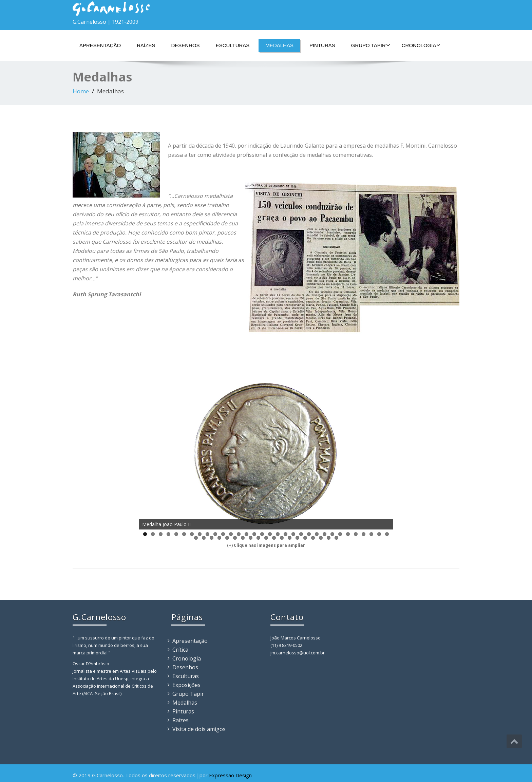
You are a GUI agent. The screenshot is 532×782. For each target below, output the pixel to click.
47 (305, 538)
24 (325, 534)
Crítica (180, 650)
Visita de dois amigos (199, 729)
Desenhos (185, 45)
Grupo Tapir (371, 45)
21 (301, 534)
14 (246, 534)
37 (227, 538)
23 (317, 534)
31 (379, 534)
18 (278, 534)
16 (262, 534)
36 (219, 538)
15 (254, 534)
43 (274, 538)
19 (286, 534)
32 (387, 534)
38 (235, 538)
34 (204, 538)
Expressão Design (230, 775)
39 (243, 538)
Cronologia (421, 45)
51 (336, 538)
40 (251, 538)
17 (270, 534)
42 (266, 538)
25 (332, 534)
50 (329, 538)
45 (290, 538)
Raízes (146, 45)
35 (212, 538)
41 (258, 538)
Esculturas (233, 45)
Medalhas (279, 45)
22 (309, 534)
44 (282, 538)
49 (321, 538)
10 (215, 534)
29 (364, 534)
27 (348, 534)
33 (196, 538)
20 (293, 534)
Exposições (186, 685)
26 (340, 534)
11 (223, 534)
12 (231, 534)
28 (356, 534)
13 (239, 534)
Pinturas (322, 45)
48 (313, 538)
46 (297, 538)
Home (81, 91)
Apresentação (100, 45)
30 (371, 534)
